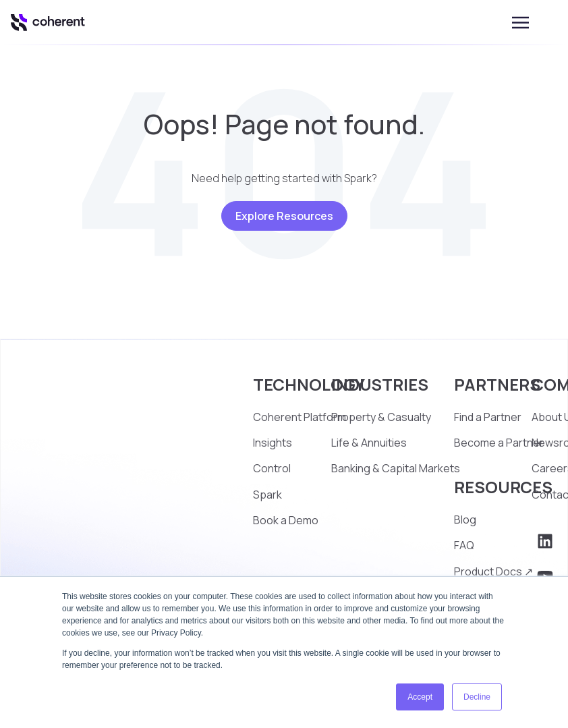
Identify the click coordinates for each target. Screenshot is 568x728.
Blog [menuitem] (465, 520)
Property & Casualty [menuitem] (381, 417)
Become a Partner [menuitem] (499, 443)
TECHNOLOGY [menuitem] (309, 384)
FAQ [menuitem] (464, 545)
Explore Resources (284, 216)
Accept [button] (420, 697)
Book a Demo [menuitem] (286, 520)
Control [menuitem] (272, 468)
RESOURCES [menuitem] (503, 487)
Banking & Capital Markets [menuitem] (396, 468)
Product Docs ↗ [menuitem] (493, 571)
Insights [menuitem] (273, 443)
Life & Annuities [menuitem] (369, 443)
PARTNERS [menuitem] (497, 384)
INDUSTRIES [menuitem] (380, 384)
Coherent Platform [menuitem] (300, 417)
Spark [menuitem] (267, 495)
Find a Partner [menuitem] (488, 417)
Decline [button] (477, 697)
